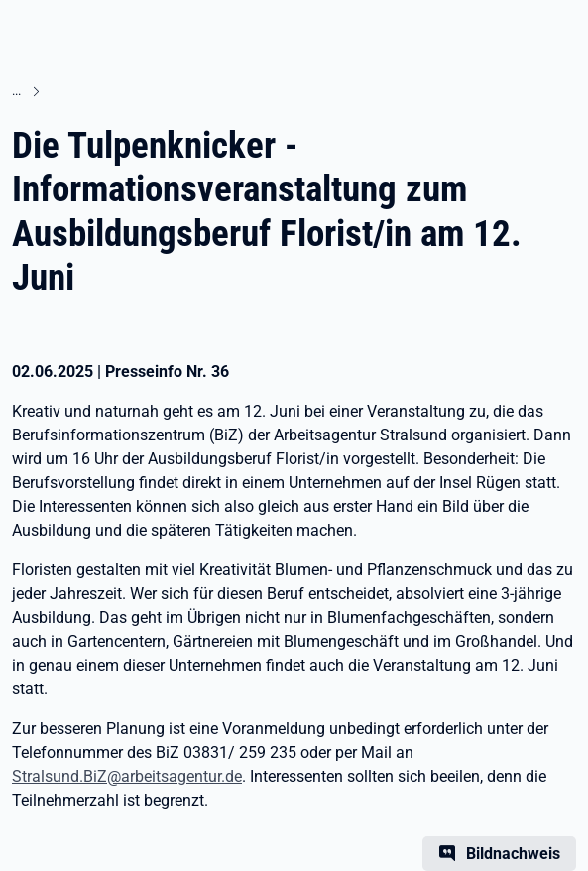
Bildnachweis (513, 854)
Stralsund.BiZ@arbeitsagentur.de (127, 776)
